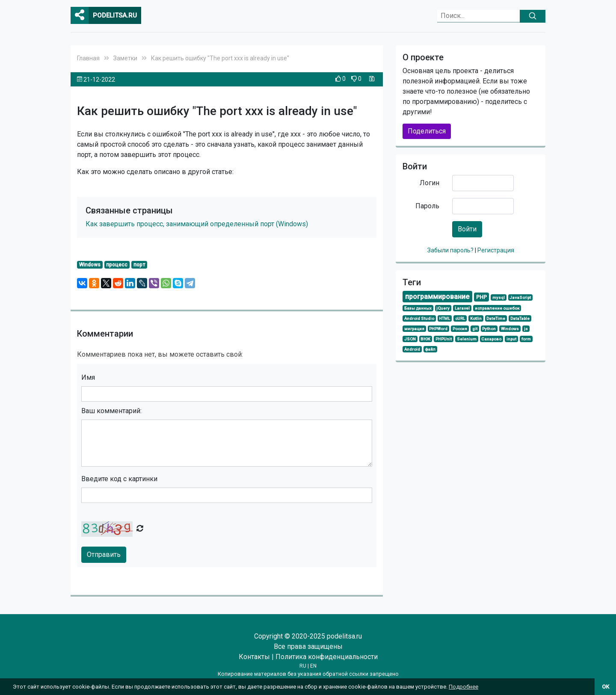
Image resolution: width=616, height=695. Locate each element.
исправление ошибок (497, 308)
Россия (460, 329)
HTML (444, 318)
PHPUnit (444, 339)
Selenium (467, 339)
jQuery (443, 308)
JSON (410, 339)
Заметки (125, 58)
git (475, 329)
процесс (117, 265)
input (511, 339)
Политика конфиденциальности (327, 657)
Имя (88, 377)
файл (430, 349)
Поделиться (427, 131)
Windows (90, 265)
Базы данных (418, 308)
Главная (88, 58)
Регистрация (496, 250)
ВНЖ (425, 339)
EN (313, 666)
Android (412, 349)
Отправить (104, 555)
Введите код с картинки (119, 479)
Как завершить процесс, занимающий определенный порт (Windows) (197, 224)
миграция (414, 329)
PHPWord (438, 329)
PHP (481, 297)
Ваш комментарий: (111, 411)
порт (139, 265)
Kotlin (476, 318)
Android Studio (419, 318)
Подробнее (463, 687)
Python (489, 329)
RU (303, 666)
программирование (437, 297)
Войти (467, 229)
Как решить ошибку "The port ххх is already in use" (220, 58)
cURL (460, 318)
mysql (499, 297)
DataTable (520, 318)
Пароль (427, 206)
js (526, 329)
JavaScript (520, 297)
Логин (429, 183)
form (526, 339)
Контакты (254, 657)
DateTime (496, 318)
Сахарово (491, 339)
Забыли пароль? (451, 250)
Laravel (462, 308)
